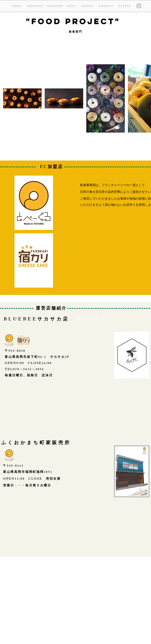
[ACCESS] (124, 6)
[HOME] (16, 6)
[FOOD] (71, 6)
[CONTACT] (106, 6)
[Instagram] (139, 6)
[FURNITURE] (55, 6)
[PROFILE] (87, 6)
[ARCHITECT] (35, 6)
